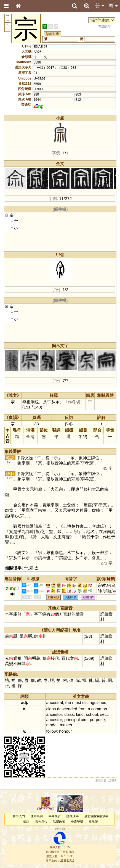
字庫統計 (55, 816)
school (92, 714)
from (82, 709)
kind (80, 714)
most (77, 702)
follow (52, 731)
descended (67, 709)
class (69, 714)
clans (51, 709)
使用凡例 (37, 816)
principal (72, 720)
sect (104, 714)
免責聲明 (77, 822)
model (52, 725)
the (68, 702)
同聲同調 (88, 597)
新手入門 (19, 816)
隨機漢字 (73, 816)
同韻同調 (71, 597)
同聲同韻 (54, 597)
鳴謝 (26, 822)
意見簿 (93, 822)
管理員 (60, 829)
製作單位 (41, 822)
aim (84, 720)
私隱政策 (59, 822)
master (66, 725)
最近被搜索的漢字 (96, 816)
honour (66, 731)
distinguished (94, 702)
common (99, 709)
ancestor (54, 714)
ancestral (55, 702)
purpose (97, 720)
